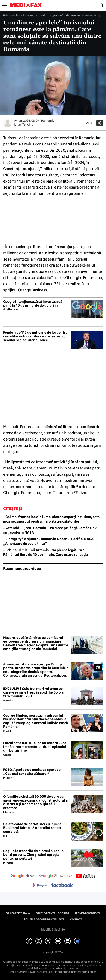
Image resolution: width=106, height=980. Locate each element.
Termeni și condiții (88, 913)
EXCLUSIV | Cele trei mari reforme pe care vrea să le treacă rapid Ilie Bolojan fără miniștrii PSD (34, 693)
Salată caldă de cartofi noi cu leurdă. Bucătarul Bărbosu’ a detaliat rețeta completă (33, 828)
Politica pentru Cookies (52, 913)
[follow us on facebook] (62, 885)
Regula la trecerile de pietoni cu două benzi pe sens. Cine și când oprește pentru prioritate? (33, 855)
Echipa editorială (18, 913)
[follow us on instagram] (40, 886)
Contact (76, 919)
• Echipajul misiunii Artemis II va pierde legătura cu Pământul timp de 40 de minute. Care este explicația (45, 552)
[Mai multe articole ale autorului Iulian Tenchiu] (8, 123)
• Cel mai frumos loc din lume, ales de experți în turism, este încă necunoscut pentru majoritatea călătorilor (51, 519)
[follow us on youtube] (86, 876)
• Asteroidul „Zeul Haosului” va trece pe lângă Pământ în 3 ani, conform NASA (50, 530)
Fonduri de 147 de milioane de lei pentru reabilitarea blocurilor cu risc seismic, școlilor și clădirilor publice (35, 336)
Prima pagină (12, 15)
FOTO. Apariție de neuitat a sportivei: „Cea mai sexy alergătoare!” (33, 772)
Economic (29, 15)
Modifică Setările (53, 929)
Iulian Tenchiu (24, 124)
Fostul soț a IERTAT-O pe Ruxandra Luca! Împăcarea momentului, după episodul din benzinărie (35, 747)
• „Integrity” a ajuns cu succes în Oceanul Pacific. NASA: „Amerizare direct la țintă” (49, 541)
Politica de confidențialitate (44, 919)
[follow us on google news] (23, 876)
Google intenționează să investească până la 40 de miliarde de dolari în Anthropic (33, 305)
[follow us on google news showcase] (56, 876)
